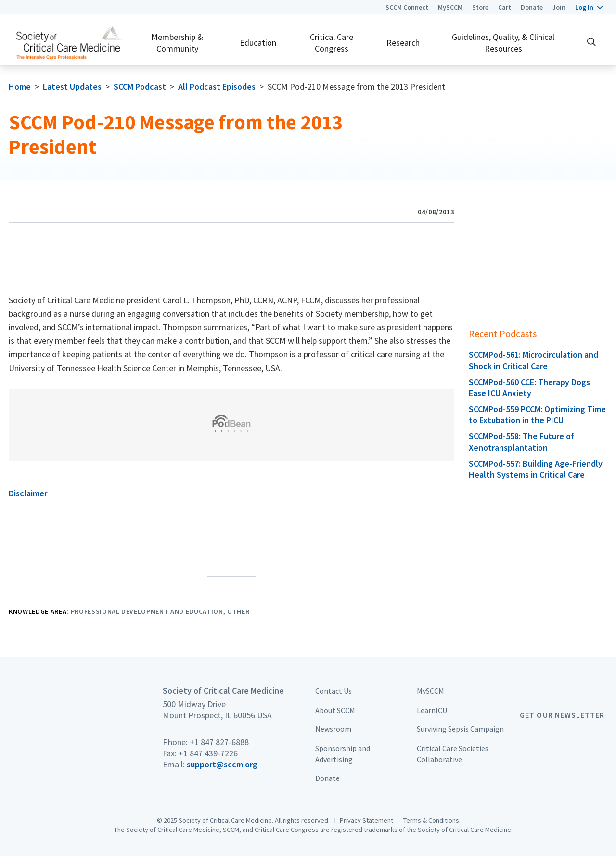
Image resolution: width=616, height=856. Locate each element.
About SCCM (335, 710)
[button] (589, 7)
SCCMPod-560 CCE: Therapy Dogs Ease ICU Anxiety (529, 388)
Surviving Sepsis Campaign (460, 729)
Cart (505, 7)
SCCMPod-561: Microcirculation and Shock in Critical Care (533, 360)
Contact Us (334, 691)
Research (403, 43)
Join (559, 7)
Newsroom (333, 729)
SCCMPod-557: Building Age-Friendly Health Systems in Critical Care (536, 469)
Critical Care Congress (332, 42)
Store (480, 7)
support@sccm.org (222, 764)
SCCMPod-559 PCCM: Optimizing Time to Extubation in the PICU (537, 415)
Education (258, 43)
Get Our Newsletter (562, 715)
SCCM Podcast (140, 86)
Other (238, 611)
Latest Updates (72, 86)
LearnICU (432, 710)
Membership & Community (177, 42)
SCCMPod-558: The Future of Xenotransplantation (521, 441)
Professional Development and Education (147, 611)
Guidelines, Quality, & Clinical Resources (503, 42)
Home (20, 86)
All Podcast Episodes (217, 86)
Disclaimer (28, 493)
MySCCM (450, 7)
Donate (532, 7)
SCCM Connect (407, 7)
